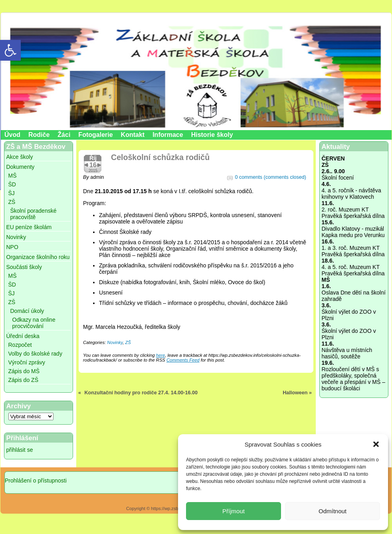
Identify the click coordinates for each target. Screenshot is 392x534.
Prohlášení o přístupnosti (36, 481)
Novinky (16, 237)
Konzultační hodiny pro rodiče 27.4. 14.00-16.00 (141, 393)
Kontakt (133, 135)
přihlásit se (20, 450)
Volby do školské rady (35, 354)
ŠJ (12, 193)
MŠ (13, 176)
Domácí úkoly (27, 311)
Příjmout (234, 511)
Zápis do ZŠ (23, 380)
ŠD (12, 184)
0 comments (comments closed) (271, 177)
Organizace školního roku (38, 257)
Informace (168, 135)
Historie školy (212, 135)
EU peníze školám (29, 227)
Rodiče (39, 135)
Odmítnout (333, 511)
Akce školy (20, 157)
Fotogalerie (95, 135)
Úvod (12, 135)
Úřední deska (23, 336)
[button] (376, 444)
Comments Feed (183, 360)
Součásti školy (24, 267)
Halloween (295, 393)
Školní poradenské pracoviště (34, 214)
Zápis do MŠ (24, 371)
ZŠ (12, 202)
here (160, 355)
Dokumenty (21, 167)
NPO (12, 247)
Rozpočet (20, 345)
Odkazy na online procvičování (34, 323)
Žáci (64, 135)
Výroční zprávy (27, 362)
